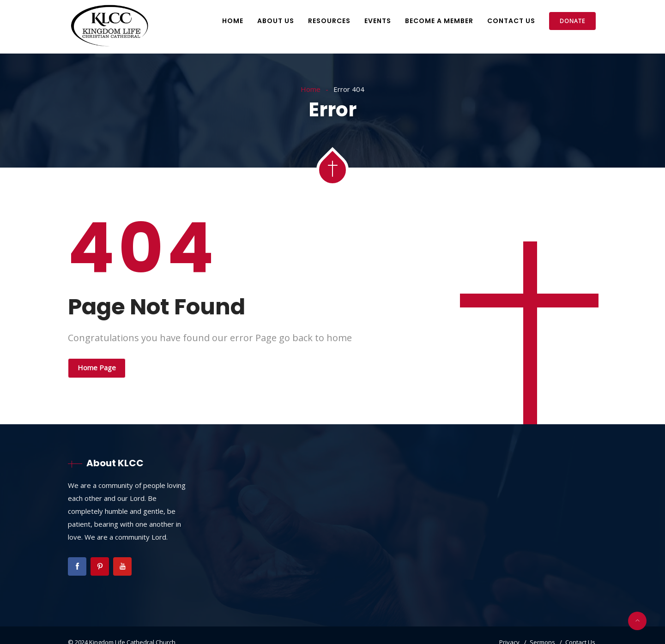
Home (233, 21)
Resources (329, 21)
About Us (276, 21)
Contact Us (511, 21)
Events (378, 21)
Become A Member (439, 21)
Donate (572, 21)
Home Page (97, 367)
